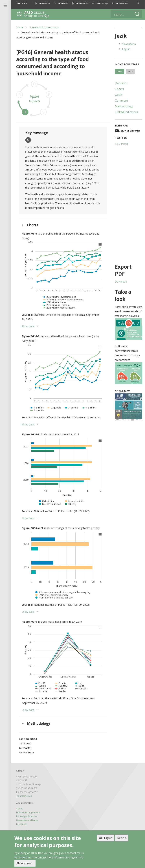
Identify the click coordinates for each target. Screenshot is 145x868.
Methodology (124, 106)
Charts (119, 89)
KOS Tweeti (122, 144)
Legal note (22, 824)
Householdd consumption (44, 27)
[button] (139, 3)
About (19, 809)
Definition (122, 83)
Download (121, 282)
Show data (28, 326)
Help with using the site (28, 813)
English (126, 49)
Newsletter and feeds (27, 820)
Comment (121, 100)
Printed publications (27, 816)
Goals (119, 95)
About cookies (25, 863)
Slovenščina (129, 44)
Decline (122, 838)
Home (20, 27)
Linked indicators (126, 112)
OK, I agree (106, 838)
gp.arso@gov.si (24, 796)
